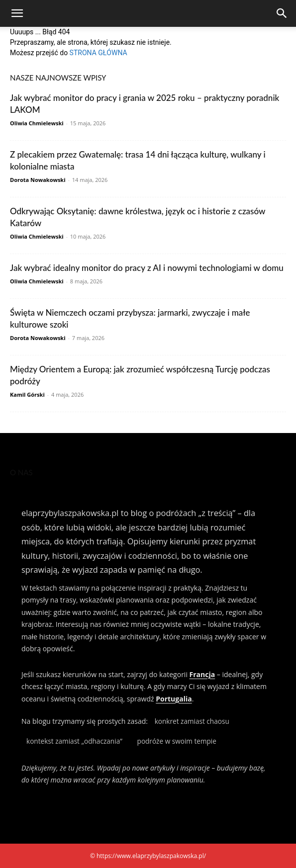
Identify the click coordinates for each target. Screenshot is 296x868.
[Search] (282, 13)
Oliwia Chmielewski (37, 123)
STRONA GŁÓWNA (99, 53)
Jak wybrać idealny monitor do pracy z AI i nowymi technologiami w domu (147, 268)
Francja (202, 674)
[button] (17, 13)
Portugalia (174, 699)
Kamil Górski (27, 394)
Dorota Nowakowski (38, 180)
